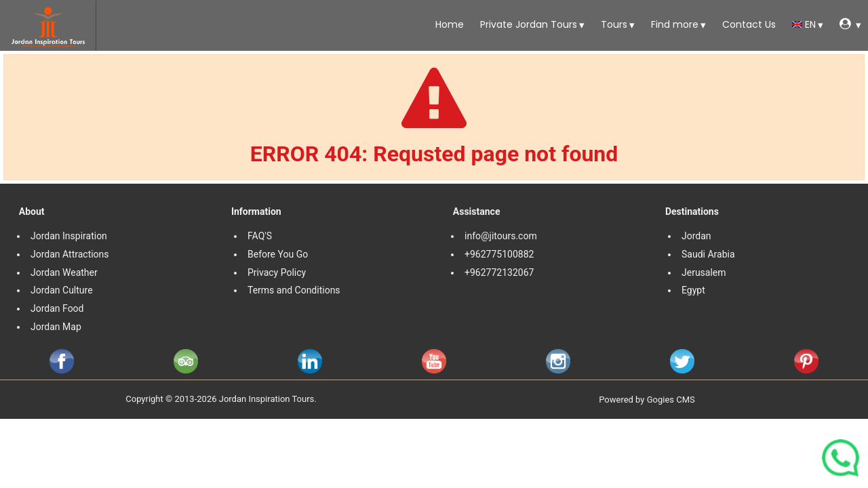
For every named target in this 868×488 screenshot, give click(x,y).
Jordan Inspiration (69, 236)
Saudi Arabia (708, 254)
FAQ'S (260, 236)
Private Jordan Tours (527, 24)
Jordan (696, 236)
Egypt (694, 290)
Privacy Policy (277, 272)
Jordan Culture (62, 290)
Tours (613, 24)
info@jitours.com (501, 236)
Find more (673, 24)
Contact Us (748, 24)
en (804, 24)
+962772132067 (499, 272)
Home (448, 24)
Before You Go (278, 254)
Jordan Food (57, 308)
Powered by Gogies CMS (647, 400)
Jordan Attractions (70, 254)
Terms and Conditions (295, 290)
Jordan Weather (64, 272)
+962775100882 (499, 254)
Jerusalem (705, 272)
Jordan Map (56, 327)
